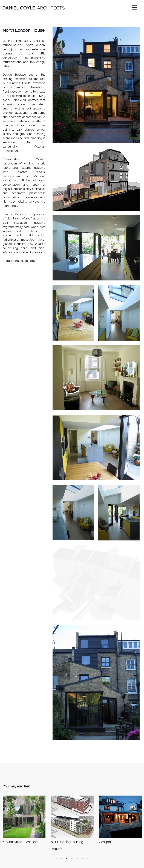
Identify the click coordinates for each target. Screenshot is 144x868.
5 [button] (77, 787)
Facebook (105, 841)
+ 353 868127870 (14, 850)
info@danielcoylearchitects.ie (22, 844)
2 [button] (61, 787)
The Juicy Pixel (134, 865)
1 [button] (56, 787)
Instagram (105, 835)
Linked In (105, 829)
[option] (24, 749)
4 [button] (72, 787)
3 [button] (67, 787)
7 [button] (88, 787)
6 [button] (83, 787)
